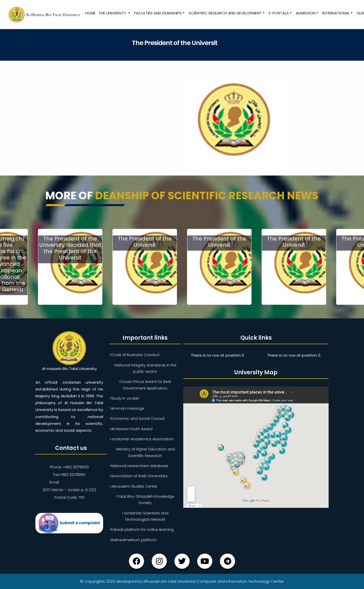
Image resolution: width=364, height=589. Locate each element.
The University (113, 13)
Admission (306, 13)
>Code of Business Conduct (135, 355)
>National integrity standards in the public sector (145, 368)
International (336, 13)
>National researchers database (139, 466)
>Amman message (127, 408)
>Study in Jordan (124, 398)
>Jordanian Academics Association (142, 439)
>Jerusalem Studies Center (133, 486)
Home (90, 13)
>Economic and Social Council (137, 419)
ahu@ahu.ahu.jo (74, 482)
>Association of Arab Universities (139, 476)
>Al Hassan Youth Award (131, 429)
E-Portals (279, 13)
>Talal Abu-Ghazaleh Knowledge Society (145, 500)
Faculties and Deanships (158, 13)
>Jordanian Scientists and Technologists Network (145, 516)
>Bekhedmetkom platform (133, 540)
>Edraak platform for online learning (142, 530)
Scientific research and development (225, 13)
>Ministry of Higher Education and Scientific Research (145, 452)
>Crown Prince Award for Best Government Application (145, 385)
